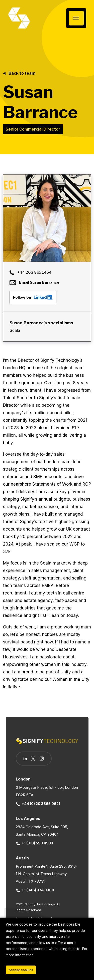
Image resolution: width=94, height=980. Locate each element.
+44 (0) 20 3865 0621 (38, 804)
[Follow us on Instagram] (42, 759)
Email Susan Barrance (34, 282)
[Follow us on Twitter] (33, 759)
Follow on (33, 297)
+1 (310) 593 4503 (35, 843)
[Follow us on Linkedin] (25, 759)
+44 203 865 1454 (30, 272)
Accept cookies (21, 970)
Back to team (22, 73)
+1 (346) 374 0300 (35, 890)
